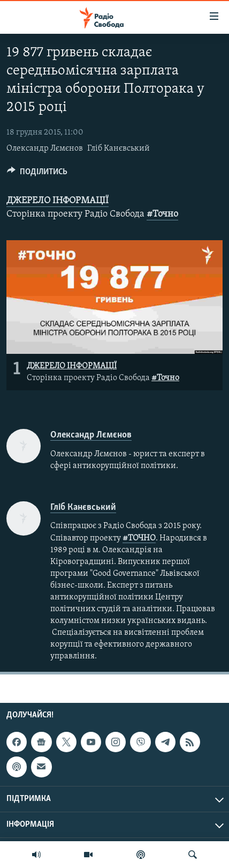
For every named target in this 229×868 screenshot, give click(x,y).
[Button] (37, 174)
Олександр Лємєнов (45, 149)
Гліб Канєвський (119, 149)
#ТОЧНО (139, 538)
